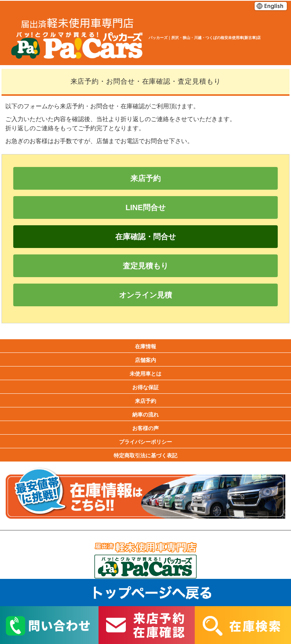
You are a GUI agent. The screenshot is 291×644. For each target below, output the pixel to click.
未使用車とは (145, 374)
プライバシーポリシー (145, 442)
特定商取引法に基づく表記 (145, 455)
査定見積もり (145, 266)
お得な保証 (145, 387)
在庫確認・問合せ (145, 237)
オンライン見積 (145, 295)
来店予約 (145, 178)
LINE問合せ (145, 207)
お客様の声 (145, 428)
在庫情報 (145, 346)
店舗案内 (145, 360)
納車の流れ (145, 415)
